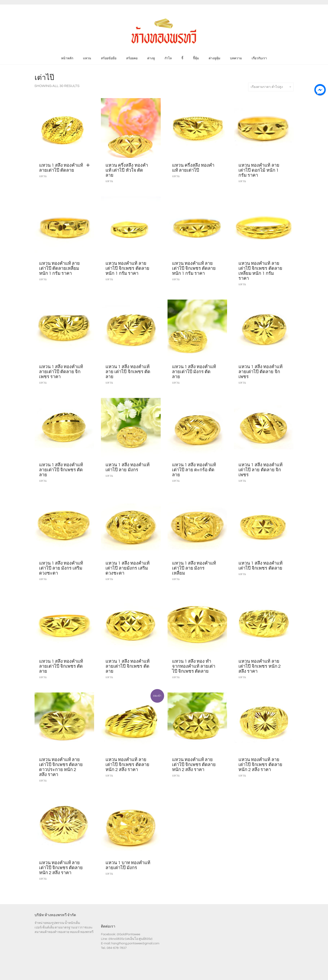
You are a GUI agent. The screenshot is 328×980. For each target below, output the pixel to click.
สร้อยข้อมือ (109, 58)
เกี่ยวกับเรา (259, 58)
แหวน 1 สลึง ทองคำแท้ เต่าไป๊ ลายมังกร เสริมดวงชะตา (128, 568)
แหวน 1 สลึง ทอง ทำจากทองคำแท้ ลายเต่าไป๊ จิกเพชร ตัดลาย (194, 666)
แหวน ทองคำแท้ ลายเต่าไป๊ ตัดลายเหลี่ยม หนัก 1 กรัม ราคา (60, 268)
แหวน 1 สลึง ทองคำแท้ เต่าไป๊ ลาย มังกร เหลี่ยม (194, 568)
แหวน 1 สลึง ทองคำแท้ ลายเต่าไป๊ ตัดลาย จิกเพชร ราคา (61, 372)
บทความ (236, 58)
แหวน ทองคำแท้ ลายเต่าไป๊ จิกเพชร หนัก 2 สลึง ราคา (260, 666)
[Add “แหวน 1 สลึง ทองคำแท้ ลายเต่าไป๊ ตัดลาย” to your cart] (89, 165)
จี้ (182, 58)
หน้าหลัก (67, 58)
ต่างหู (151, 58)
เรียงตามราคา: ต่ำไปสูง (271, 87)
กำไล (168, 58)
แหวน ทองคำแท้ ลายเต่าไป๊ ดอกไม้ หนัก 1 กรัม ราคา (259, 170)
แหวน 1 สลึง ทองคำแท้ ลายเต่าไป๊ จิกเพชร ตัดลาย (61, 470)
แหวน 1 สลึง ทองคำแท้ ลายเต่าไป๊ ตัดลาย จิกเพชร (260, 372)
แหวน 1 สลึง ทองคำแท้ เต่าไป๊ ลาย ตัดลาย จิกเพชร (260, 470)
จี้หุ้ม (196, 58)
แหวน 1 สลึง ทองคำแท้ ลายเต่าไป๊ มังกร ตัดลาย (194, 372)
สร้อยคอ (132, 58)
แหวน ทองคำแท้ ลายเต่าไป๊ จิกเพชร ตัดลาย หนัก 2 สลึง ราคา (127, 765)
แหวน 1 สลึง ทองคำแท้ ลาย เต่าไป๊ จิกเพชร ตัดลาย (128, 372)
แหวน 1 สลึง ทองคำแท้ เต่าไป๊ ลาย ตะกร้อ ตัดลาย (194, 470)
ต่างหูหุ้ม (214, 58)
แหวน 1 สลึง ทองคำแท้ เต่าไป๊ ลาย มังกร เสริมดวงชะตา (61, 568)
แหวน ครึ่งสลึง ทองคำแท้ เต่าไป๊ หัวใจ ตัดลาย (127, 170)
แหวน (87, 58)
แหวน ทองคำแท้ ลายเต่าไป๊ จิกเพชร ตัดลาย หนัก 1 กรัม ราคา (127, 268)
